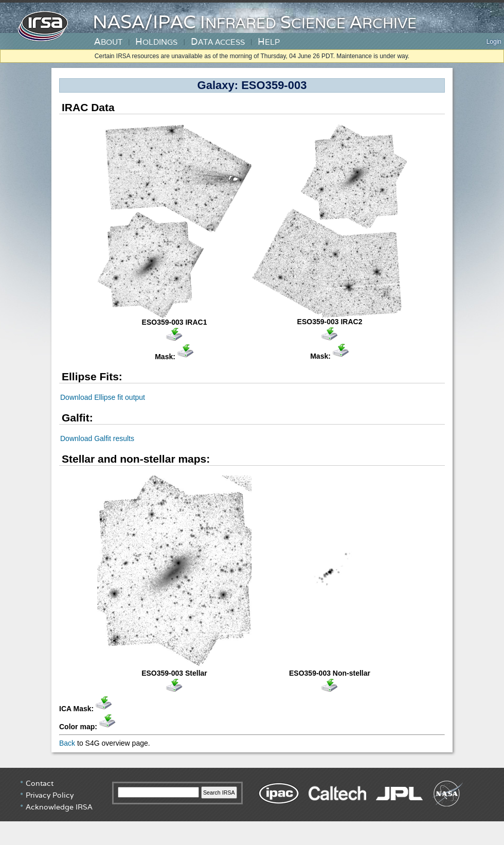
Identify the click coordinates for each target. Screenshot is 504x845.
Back (67, 743)
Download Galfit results (97, 438)
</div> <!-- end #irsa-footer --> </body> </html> (252, 806)
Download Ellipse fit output (103, 397)
